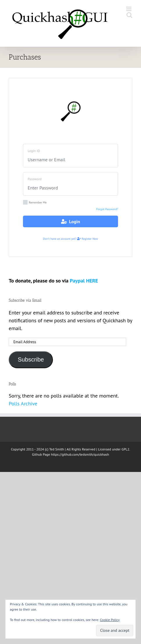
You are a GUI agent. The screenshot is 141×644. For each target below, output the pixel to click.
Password (35, 179)
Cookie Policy (110, 620)
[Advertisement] (70, 542)
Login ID (34, 151)
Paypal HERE (84, 281)
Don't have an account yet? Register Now (70, 239)
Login (71, 221)
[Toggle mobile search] (129, 15)
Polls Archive (23, 404)
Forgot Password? (107, 209)
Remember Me (35, 202)
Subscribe (31, 359)
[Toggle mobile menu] (129, 9)
